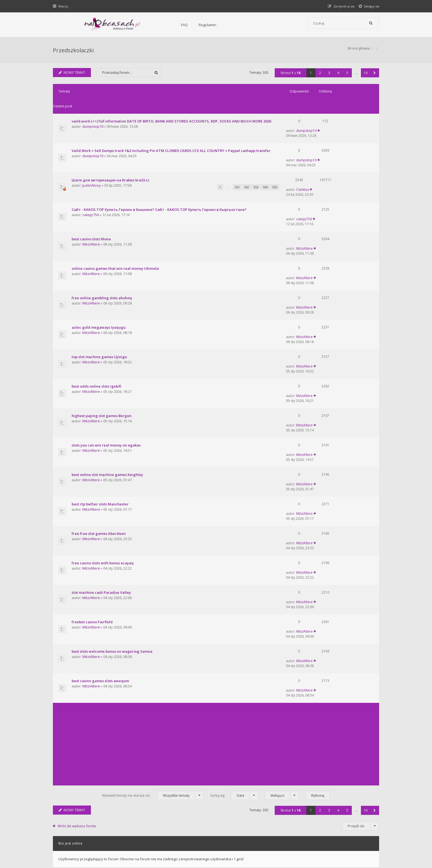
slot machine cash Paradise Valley (102, 454)
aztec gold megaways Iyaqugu (99, 268)
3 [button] (329, 76)
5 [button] (347, 76)
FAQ (124, 25)
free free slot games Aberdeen (99, 412)
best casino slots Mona (92, 206)
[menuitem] (368, 6)
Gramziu (86, 850)
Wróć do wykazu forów (78, 652)
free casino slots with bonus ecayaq (103, 433)
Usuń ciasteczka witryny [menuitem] (360, 831)
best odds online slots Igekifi (97, 309)
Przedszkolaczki (74, 51)
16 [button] (365, 76)
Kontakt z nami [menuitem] (325, 831)
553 (229, 168)
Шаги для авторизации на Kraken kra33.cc (111, 161)
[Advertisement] (216, 570)
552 (219, 168)
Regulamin (147, 25)
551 (210, 168)
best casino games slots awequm (101, 516)
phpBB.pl (109, 854)
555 (247, 168)
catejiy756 (91, 191)
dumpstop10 (93, 120)
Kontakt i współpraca (291, 783)
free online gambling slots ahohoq (102, 247)
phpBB (92, 845)
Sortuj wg (234, 621)
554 (238, 168)
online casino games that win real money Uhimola (116, 227)
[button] (374, 76)
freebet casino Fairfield (93, 474)
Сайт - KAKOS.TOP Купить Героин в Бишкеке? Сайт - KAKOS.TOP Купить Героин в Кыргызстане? (160, 185)
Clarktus (326, 161)
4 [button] (338, 76)
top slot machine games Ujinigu (100, 289)
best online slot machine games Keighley (108, 371)
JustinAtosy (92, 167)
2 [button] (319, 76)
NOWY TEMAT (73, 75)
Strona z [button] (290, 76)
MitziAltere (92, 211)
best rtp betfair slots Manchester (101, 392)
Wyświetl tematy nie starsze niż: (153, 621)
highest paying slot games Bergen (102, 330)
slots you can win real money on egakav (107, 350)
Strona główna (358, 51)
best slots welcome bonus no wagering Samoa (113, 495)
